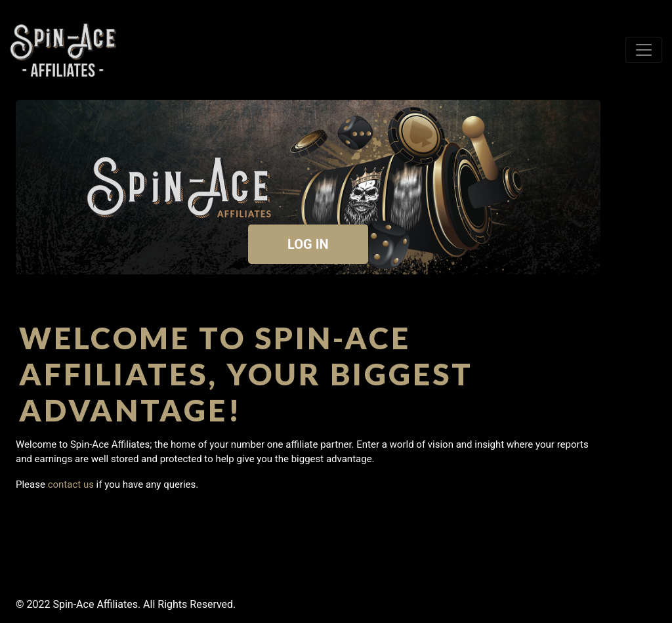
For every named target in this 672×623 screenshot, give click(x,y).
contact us (71, 484)
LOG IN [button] (308, 244)
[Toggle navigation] (644, 50)
